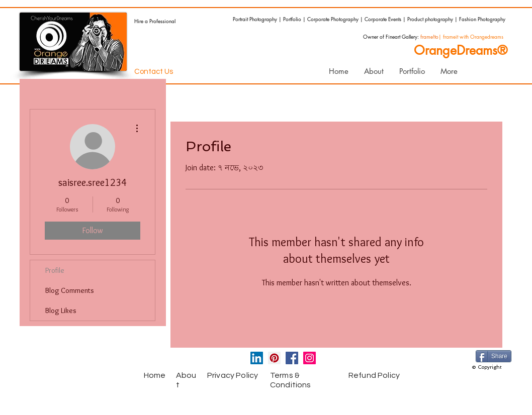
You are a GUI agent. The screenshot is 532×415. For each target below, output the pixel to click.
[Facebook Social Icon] (292, 358)
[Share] (494, 356)
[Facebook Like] (93, 360)
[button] (412, 71)
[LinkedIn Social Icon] (257, 358)
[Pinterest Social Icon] (274, 358)
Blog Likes (61, 310)
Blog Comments (70, 290)
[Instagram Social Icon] (309, 358)
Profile (55, 270)
